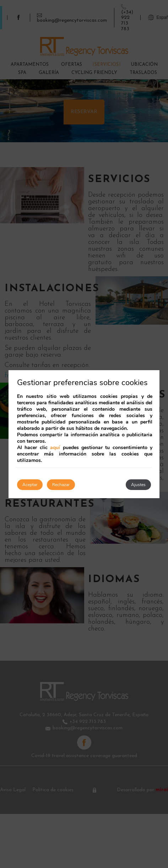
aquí (55, 448)
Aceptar (30, 485)
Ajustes (138, 485)
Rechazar (61, 485)
